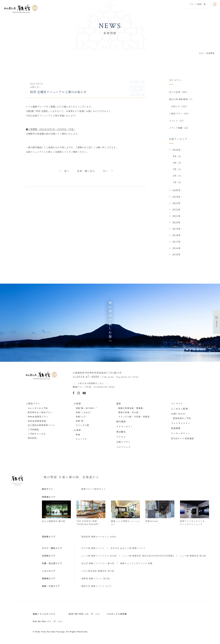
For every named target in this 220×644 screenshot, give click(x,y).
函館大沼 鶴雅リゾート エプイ (97, 588)
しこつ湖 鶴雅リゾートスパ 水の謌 (99, 558)
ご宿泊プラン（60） (179, 115)
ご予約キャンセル (37, 436)
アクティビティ (125, 429)
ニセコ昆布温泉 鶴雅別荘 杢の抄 (98, 573)
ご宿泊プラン (33, 406)
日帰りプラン (124, 444)
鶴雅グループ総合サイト (94, 491)
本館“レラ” (81, 419)
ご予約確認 (33, 432)
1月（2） (178, 185)
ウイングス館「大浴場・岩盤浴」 (135, 419)
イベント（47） (177, 122)
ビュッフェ (81, 441)
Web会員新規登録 (37, 423)
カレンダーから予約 (38, 411)
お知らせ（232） (180, 107)
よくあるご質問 (179, 411)
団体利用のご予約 (182, 421)
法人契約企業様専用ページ (41, 428)
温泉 (119, 406)
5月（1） (178, 159)
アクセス (121, 439)
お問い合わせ (178, 416)
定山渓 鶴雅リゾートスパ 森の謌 (98, 566)
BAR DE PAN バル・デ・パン (84, 616)
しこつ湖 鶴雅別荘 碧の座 (193, 558)
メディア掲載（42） (179, 130)
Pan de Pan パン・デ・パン (48, 624)
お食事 (77, 432)
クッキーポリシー (181, 436)
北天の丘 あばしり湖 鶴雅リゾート (128, 551)
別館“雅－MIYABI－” (86, 411)
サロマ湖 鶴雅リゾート (93, 551)
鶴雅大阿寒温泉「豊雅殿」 (132, 411)
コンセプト (177, 406)
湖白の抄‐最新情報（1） (181, 100)
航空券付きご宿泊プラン (40, 415)
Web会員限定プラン (38, 419)
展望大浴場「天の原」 (130, 415)
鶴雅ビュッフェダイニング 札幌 (136, 566)
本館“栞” (80, 423)
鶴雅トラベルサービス (44, 616)
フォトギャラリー (181, 425)
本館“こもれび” (83, 415)
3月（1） (178, 171)
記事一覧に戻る (86, 171)
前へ (67, 171)
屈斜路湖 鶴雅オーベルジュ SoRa (99, 539)
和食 (78, 437)
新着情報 (176, 431)
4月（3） (178, 165)
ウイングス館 (82, 428)
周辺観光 (121, 434)
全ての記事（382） (179, 92)
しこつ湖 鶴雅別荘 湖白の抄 (148, 558)
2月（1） (178, 178)
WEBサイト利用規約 (183, 441)
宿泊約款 (32, 440)
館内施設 (121, 424)
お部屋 (77, 406)
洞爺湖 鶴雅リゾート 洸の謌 (96, 581)
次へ (105, 171)
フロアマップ (124, 449)
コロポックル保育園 (117, 616)
